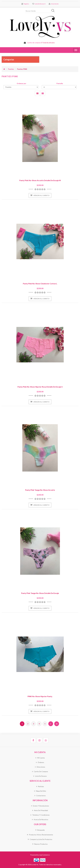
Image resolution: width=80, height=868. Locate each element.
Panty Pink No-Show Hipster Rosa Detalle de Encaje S (40, 387)
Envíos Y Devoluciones (40, 806)
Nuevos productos (40, 844)
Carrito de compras (40, 771)
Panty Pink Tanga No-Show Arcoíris (40, 490)
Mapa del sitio (40, 791)
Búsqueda (40, 830)
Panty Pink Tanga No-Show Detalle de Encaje (40, 593)
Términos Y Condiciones (40, 815)
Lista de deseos (40, 776)
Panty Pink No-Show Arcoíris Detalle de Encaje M (40, 180)
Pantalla (60, 84)
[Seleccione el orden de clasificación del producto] (21, 87)
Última (57, 724)
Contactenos (40, 796)
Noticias (40, 786)
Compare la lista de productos (40, 839)
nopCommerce (44, 855)
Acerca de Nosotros (40, 820)
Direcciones (40, 767)
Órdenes (40, 762)
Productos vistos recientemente (40, 835)
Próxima (51, 724)
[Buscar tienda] (40, 11)
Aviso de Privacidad (40, 810)
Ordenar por (21, 84)
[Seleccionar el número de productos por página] (59, 87)
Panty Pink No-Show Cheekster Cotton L (40, 284)
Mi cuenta (40, 758)
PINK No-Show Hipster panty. (40, 696)
